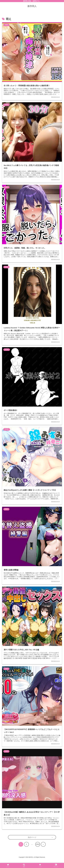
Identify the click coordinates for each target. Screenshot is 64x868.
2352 (38, 852)
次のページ (32, 845)
